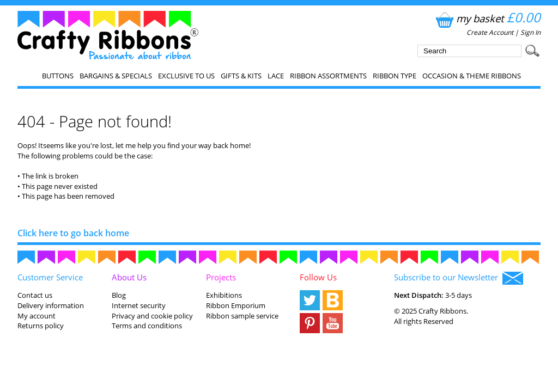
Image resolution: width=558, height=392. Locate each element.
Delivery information (51, 305)
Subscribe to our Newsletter (459, 278)
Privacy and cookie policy (152, 316)
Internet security (139, 305)
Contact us (35, 295)
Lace (276, 76)
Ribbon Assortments (328, 76)
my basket (487, 18)
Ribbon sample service (242, 316)
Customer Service (50, 277)
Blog (119, 295)
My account (37, 316)
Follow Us (318, 277)
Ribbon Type (395, 76)
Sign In (530, 32)
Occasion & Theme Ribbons (472, 76)
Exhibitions (224, 295)
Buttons (58, 76)
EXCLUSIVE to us (186, 76)
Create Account (490, 32)
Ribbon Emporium (236, 305)
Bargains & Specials (116, 76)
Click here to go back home (73, 233)
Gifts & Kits (241, 76)
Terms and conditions (147, 326)
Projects (221, 277)
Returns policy (41, 326)
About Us (129, 277)
